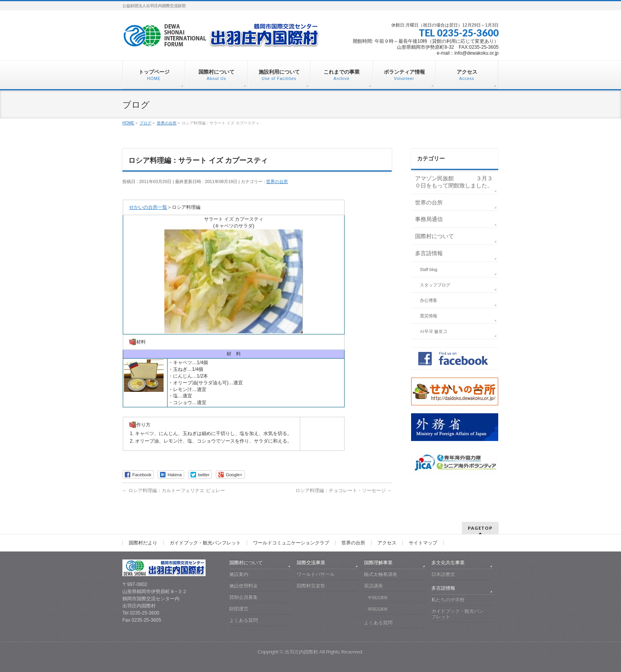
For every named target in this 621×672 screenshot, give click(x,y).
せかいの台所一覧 (148, 207)
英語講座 (373, 586)
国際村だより (143, 543)
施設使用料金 (244, 586)
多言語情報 (429, 253)
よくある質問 (244, 620)
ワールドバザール (316, 574)
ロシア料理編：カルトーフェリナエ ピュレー (174, 491)
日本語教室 (443, 574)
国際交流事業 (311, 563)
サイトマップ (423, 543)
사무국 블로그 (433, 331)
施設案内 (239, 574)
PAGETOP (480, 528)
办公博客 (429, 300)
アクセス (387, 543)
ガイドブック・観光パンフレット (205, 543)
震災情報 (429, 316)
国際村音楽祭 (311, 586)
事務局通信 (429, 219)
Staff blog (429, 269)
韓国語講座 (378, 609)
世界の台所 (277, 181)
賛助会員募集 (244, 597)
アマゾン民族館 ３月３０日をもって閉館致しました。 (454, 182)
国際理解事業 (378, 563)
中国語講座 (378, 597)
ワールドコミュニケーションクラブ (291, 543)
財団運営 (239, 609)
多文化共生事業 (448, 563)
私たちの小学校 (448, 599)
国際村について (434, 236)
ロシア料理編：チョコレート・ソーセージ (344, 491)
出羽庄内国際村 (301, 652)
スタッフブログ (435, 285)
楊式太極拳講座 (381, 574)
